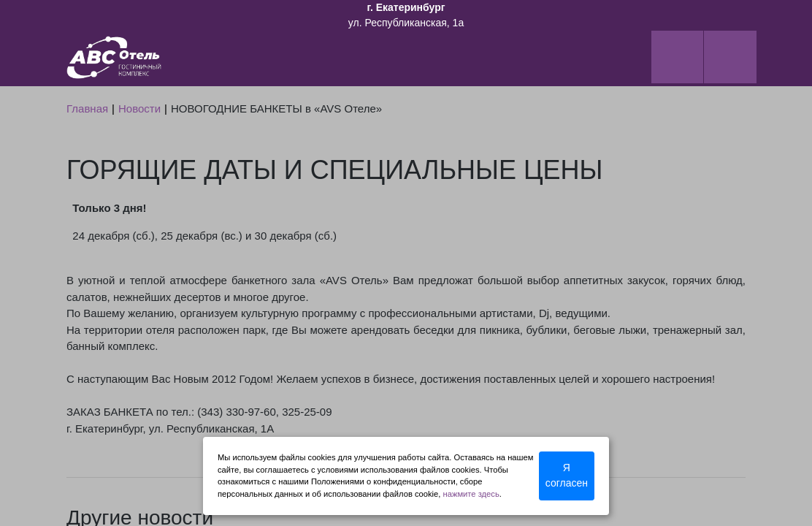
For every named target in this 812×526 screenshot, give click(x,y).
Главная (87, 108)
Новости (139, 108)
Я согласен (567, 475)
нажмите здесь (471, 494)
